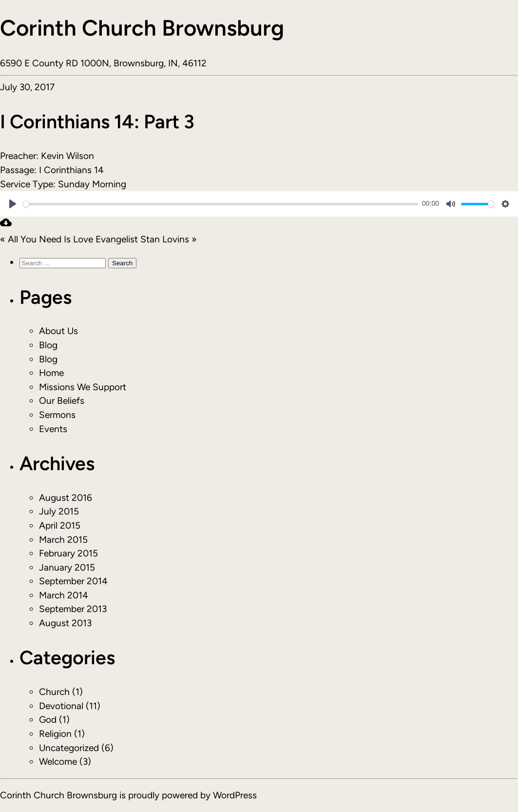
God (48, 720)
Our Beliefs (62, 401)
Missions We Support (83, 387)
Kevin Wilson (67, 156)
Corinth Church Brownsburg (142, 28)
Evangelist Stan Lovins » (146, 239)
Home (51, 373)
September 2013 (73, 609)
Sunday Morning (92, 184)
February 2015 (68, 553)
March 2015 (63, 540)
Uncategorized (69, 748)
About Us (58, 331)
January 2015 (67, 567)
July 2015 (59, 511)
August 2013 (65, 623)
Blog (48, 345)
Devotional (61, 706)
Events (53, 429)
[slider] (221, 204)
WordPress (235, 795)
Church (54, 692)
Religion (55, 734)
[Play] (13, 204)
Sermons (57, 415)
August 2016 (66, 498)
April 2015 (60, 525)
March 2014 (64, 595)
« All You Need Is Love (47, 239)
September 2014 (73, 581)
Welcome (58, 762)
